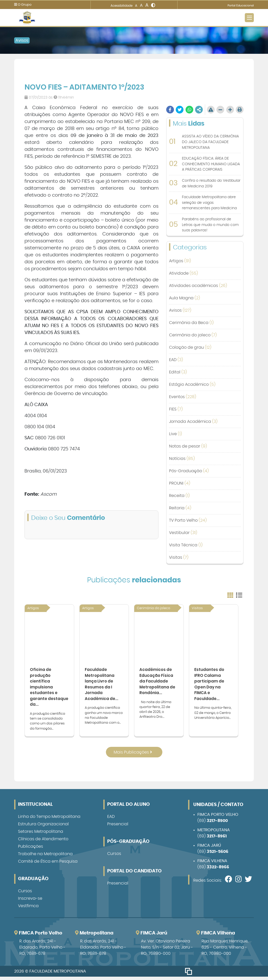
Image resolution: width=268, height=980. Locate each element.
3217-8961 (217, 839)
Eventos (183, 397)
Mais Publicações (133, 755)
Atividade (183, 273)
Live (175, 434)
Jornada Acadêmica (193, 422)
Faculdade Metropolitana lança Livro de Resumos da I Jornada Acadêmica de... (102, 686)
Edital (178, 372)
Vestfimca (28, 909)
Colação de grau (190, 347)
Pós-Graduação (189, 471)
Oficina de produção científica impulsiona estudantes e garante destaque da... (45, 689)
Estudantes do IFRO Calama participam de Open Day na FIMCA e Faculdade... (210, 686)
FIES (176, 409)
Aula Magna (185, 298)
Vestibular (183, 533)
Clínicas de (43, 842)
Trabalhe (45, 857)
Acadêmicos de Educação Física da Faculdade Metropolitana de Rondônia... (158, 683)
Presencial (118, 827)
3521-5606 (217, 855)
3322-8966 (218, 870)
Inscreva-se (30, 902)
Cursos (25, 894)
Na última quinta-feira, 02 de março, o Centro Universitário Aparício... (213, 716)
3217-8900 (217, 824)
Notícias (182, 459)
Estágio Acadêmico (192, 384)
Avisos (22, 40)
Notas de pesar (188, 446)
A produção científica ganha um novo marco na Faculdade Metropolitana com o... (104, 718)
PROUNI (180, 483)
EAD (176, 360)
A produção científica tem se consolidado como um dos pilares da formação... (48, 725)
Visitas (179, 557)
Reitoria (180, 508)
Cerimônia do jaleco (193, 335)
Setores (41, 835)
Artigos (180, 261)
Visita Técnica (186, 545)
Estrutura (43, 827)
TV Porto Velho (188, 520)
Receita (179, 496)
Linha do (49, 820)
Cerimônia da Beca (191, 323)
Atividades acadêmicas (198, 286)
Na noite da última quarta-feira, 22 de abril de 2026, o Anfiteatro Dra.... (155, 712)
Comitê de (48, 865)
